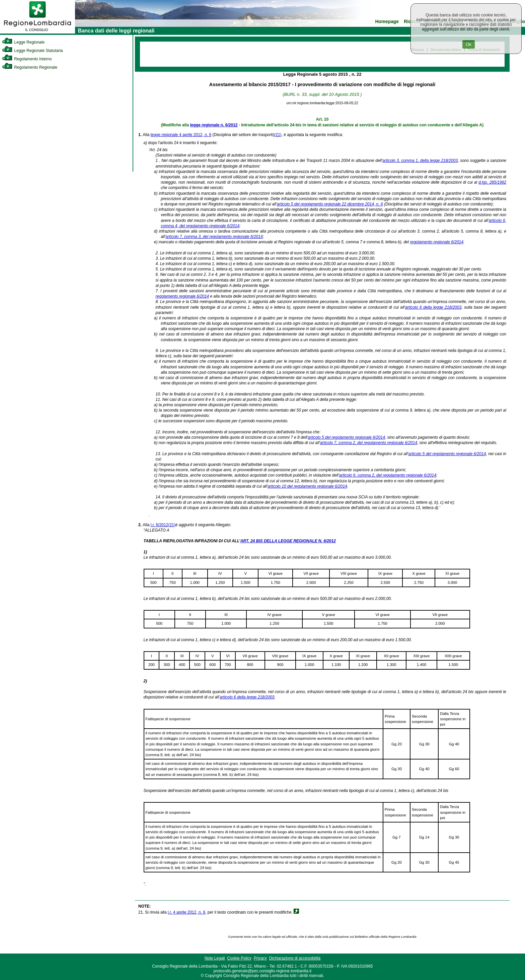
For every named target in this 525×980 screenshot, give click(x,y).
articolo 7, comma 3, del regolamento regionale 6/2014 (214, 237)
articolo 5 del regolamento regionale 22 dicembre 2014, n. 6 (330, 204)
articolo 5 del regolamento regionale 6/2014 (346, 437)
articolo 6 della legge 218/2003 (433, 307)
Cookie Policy (239, 958)
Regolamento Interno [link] (27, 59)
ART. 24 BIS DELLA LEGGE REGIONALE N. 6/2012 (288, 541)
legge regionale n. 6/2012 (214, 125)
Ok (469, 44)
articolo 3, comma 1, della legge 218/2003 (420, 161)
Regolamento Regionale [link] (30, 67)
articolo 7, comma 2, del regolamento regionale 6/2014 (369, 443)
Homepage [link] (387, 22)
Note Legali (215, 958)
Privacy (260, 958)
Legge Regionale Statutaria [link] (32, 51)
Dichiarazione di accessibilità (295, 958)
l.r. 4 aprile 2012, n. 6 (186, 912)
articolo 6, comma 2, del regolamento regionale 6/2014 (388, 475)
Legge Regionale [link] (23, 42)
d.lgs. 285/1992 (492, 182)
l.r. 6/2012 (160, 525)
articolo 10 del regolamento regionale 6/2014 (307, 486)
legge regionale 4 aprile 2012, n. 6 (181, 135)
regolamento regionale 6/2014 (437, 242)
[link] (37, 32)
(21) (278, 135)
